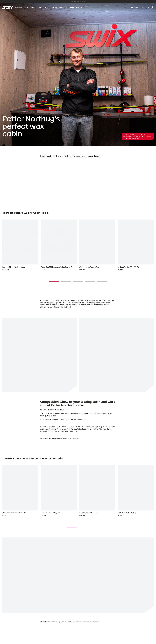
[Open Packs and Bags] (51, 7)
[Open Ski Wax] (33, 7)
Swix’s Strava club (80, 419)
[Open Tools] (26, 7)
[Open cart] (148, 7)
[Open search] (143, 7)
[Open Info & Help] (81, 7)
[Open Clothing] (19, 7)
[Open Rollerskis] (63, 7)
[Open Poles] (41, 7)
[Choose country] (135, 7)
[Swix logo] (8, 7)
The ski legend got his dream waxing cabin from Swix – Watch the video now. (137, 136)
